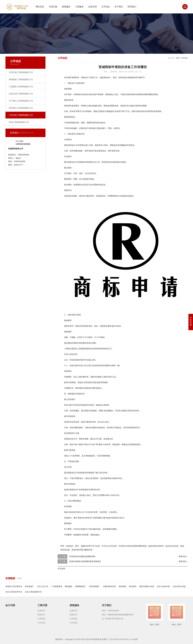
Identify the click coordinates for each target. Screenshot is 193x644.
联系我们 (132, 7)
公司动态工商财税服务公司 (21, 115)
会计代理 (10, 605)
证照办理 (92, 7)
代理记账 (53, 7)
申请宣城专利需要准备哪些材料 (82, 556)
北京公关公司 (43, 586)
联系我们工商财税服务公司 (21, 108)
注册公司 (41, 611)
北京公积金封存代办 (14, 592)
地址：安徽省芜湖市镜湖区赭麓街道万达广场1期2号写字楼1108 (118, 617)
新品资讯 (133, 586)
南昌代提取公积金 (147, 586)
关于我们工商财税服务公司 (21, 101)
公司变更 (41, 619)
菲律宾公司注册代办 (14, 586)
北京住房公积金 (179, 586)
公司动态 (106, 7)
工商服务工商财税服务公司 (21, 87)
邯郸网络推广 (81, 586)
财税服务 (66, 7)
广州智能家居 (57, 586)
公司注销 (41, 623)
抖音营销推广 (95, 586)
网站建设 (69, 586)
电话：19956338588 (110, 611)
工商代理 (42, 605)
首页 (178, 58)
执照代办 (41, 615)
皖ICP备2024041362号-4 (120, 639)
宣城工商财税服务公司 (19, 122)
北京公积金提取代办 (33, 592)
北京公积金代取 (163, 586)
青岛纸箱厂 (30, 586)
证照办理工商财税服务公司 (21, 94)
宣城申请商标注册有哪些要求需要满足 (85, 561)
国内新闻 (123, 586)
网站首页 (40, 7)
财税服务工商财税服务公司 (21, 79)
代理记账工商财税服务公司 (21, 72)
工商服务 (79, 7)
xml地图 (134, 639)
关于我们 (119, 7)
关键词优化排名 (110, 586)
